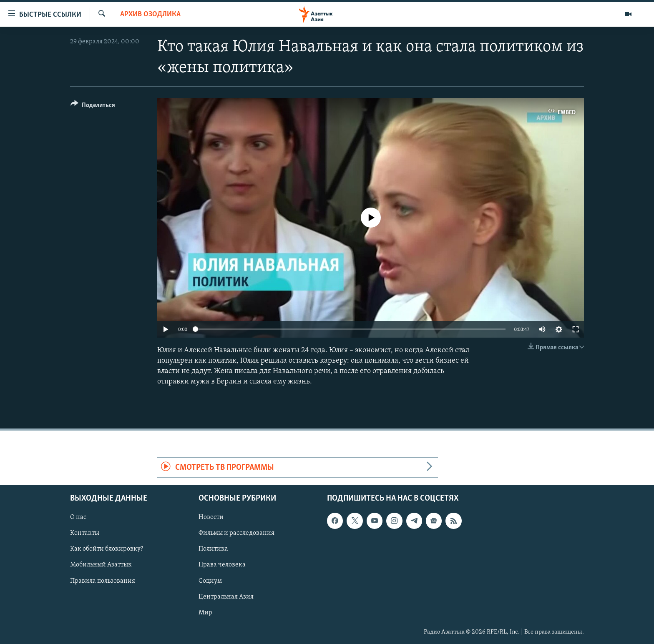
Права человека (222, 565)
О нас (78, 517)
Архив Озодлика (150, 14)
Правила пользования (103, 581)
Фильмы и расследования (236, 533)
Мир (205, 613)
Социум (210, 581)
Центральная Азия (226, 597)
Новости (211, 517)
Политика (213, 549)
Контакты (85, 533)
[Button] (93, 106)
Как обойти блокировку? (107, 549)
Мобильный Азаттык (101, 565)
